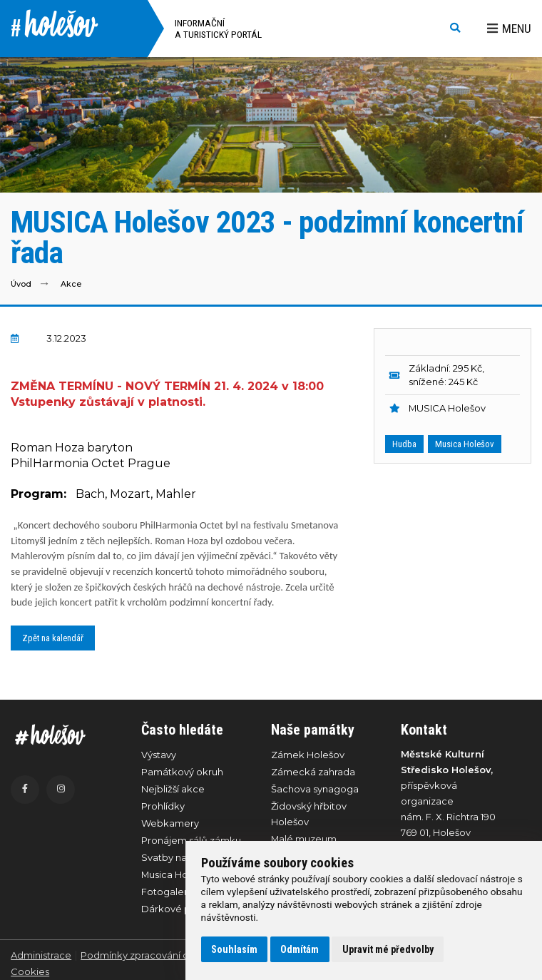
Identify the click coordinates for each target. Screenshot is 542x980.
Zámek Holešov (308, 755)
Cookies (30, 971)
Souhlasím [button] (234, 949)
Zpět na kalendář (53, 638)
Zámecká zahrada (313, 772)
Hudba (404, 444)
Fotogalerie (169, 892)
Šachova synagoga (315, 789)
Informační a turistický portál (218, 29)
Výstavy (159, 755)
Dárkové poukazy (183, 909)
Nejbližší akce (173, 789)
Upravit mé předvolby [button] (388, 949)
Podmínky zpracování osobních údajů (167, 955)
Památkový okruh (182, 772)
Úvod (21, 284)
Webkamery (170, 823)
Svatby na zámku (181, 857)
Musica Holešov (465, 444)
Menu (509, 29)
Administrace (41, 955)
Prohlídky (163, 806)
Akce (71, 284)
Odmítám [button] (300, 949)
